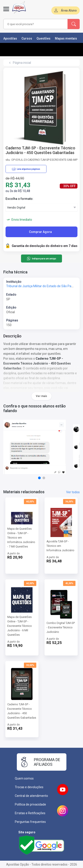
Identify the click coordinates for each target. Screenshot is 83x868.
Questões (43, 38)
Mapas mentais (66, 38)
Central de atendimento (31, 796)
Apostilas (10, 38)
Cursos (27, 38)
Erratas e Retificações (30, 813)
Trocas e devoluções (29, 787)
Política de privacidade (30, 804)
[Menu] (6, 12)
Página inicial (22, 63)
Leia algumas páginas (26, 169)
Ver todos (73, 492)
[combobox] (36, 24)
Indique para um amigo (41, 259)
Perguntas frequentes (30, 822)
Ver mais (41, 396)
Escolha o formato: (19, 199)
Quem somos (24, 778)
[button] (39, 478)
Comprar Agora (40, 232)
